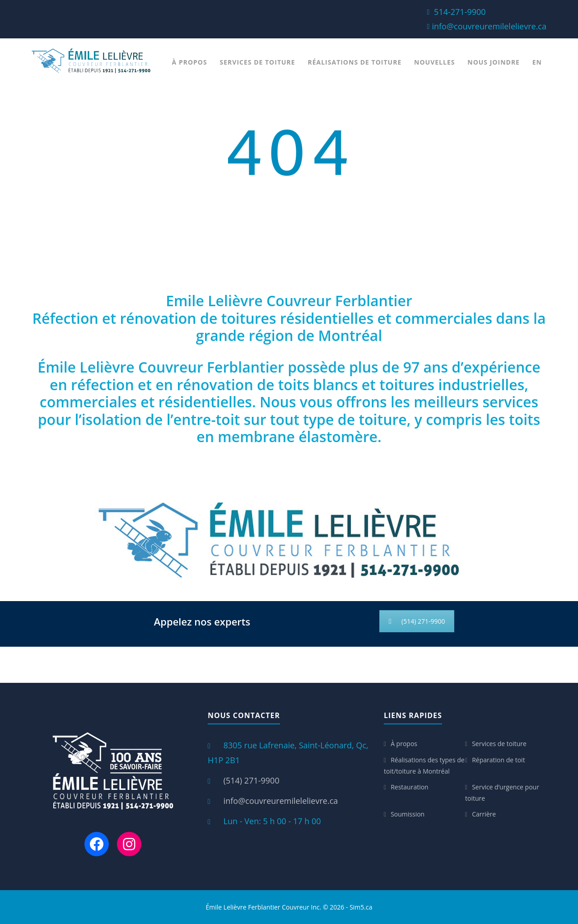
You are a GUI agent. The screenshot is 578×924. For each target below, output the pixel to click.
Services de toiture (258, 62)
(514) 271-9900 (417, 621)
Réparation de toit (499, 760)
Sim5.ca (361, 907)
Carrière (484, 814)
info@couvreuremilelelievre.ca (489, 26)
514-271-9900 (460, 12)
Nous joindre (494, 62)
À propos (190, 62)
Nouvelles (434, 62)
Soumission (408, 814)
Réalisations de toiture (354, 62)
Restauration (410, 787)
